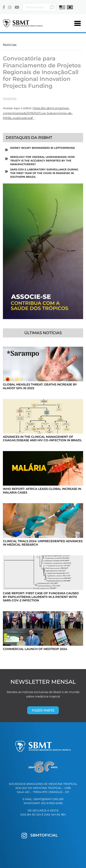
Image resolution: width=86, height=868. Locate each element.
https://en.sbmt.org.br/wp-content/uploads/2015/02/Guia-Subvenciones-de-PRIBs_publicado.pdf (38, 113)
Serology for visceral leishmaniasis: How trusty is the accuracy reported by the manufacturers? (43, 161)
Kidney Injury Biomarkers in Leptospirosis (43, 148)
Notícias (10, 45)
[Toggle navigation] (78, 23)
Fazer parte (43, 710)
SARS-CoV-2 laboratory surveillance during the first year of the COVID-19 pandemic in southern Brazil (44, 173)
